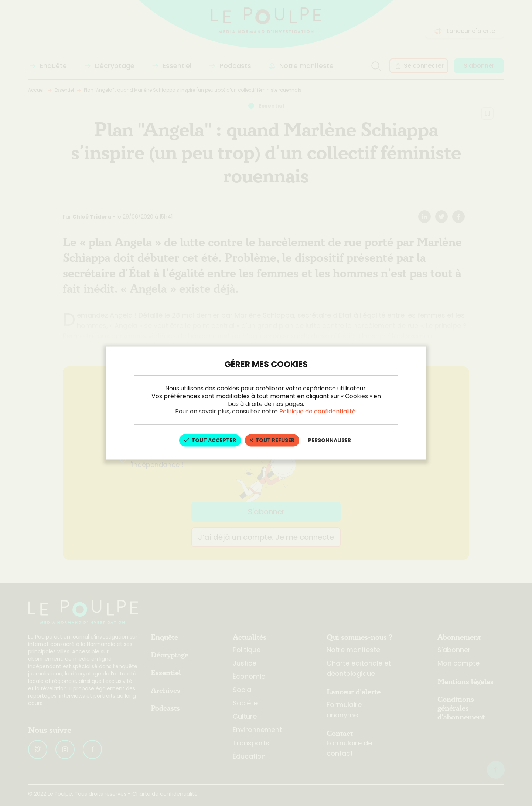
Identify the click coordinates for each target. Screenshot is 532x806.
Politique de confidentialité (318, 411)
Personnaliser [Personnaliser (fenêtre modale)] (330, 440)
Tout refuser (272, 440)
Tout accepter (210, 440)
